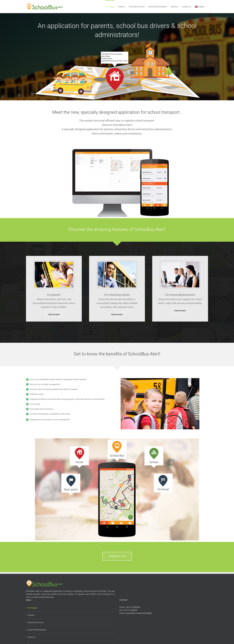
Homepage (32, 608)
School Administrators (37, 630)
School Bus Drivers (36, 622)
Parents (31, 615)
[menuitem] (200, 6)
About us (31, 637)
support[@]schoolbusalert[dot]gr (138, 613)
